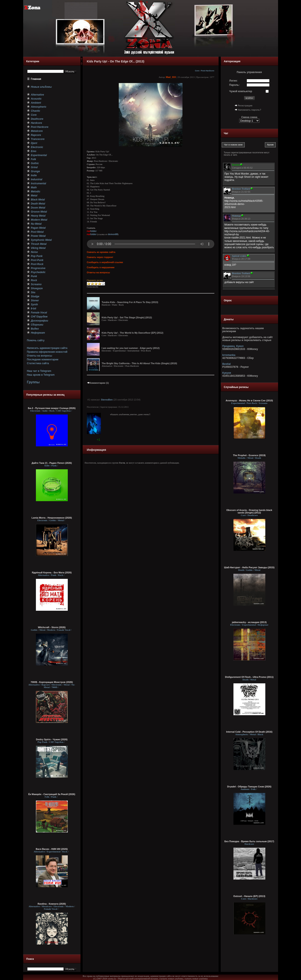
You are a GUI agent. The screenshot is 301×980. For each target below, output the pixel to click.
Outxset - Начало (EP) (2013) (249, 896)
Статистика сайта (38, 363)
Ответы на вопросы (39, 356)
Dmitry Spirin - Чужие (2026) (52, 739)
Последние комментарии (42, 360)
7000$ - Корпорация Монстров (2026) (52, 682)
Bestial (227, 364)
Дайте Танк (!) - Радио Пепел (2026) (52, 463)
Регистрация (245, 106)
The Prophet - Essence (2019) (249, 455)
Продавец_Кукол (233, 346)
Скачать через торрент (100, 257)
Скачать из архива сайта (101, 252)
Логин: (233, 81)
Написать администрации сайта (47, 348)
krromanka (229, 355)
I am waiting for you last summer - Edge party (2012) (131, 348)
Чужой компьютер (241, 91)
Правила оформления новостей (47, 352)
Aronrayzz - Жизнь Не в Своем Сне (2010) (249, 400)
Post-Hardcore (208, 71)
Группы (33, 382)
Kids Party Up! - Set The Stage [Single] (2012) (127, 317)
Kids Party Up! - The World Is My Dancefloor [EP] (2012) (133, 333)
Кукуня (227, 373)
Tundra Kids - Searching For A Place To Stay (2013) (130, 302)
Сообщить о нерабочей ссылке (105, 262)
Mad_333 (171, 77)
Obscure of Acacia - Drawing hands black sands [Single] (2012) (249, 511)
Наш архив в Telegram (41, 375)
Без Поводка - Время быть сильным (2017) (249, 841)
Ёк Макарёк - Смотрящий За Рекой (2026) (52, 794)
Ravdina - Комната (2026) (52, 904)
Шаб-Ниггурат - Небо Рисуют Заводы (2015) (249, 567)
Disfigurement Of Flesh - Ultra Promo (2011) (249, 677)
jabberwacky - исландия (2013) (249, 622)
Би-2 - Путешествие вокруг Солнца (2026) (52, 408)
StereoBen (107, 400)
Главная (36, 79)
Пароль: (234, 85)
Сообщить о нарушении (101, 267)
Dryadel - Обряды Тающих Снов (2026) (249, 787)
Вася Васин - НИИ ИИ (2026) (52, 849)
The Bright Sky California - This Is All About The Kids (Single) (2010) (139, 363)
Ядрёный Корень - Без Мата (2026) (52, 572)
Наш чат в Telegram (39, 371)
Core (197, 71)
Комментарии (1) (98, 383)
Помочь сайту (36, 340)
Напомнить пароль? (249, 110)
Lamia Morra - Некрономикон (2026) (52, 518)
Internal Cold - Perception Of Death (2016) (249, 732)
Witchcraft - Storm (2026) (52, 627)
